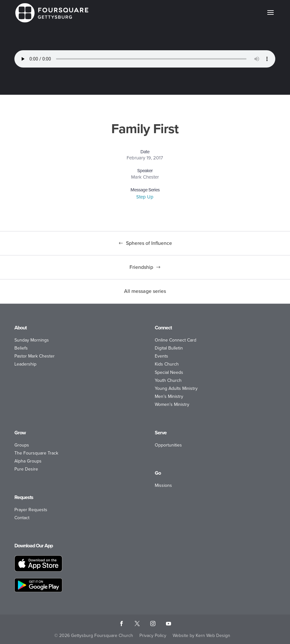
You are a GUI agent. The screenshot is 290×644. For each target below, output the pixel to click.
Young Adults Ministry (176, 388)
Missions (163, 485)
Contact (22, 518)
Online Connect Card (176, 340)
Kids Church (167, 364)
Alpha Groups (28, 461)
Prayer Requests (31, 510)
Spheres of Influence (149, 243)
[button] (270, 17)
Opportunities (168, 445)
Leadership (25, 364)
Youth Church (168, 380)
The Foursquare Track (36, 453)
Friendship (141, 267)
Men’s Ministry (169, 396)
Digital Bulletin (169, 348)
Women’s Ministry (172, 404)
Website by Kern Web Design (201, 636)
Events (161, 356)
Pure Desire (26, 469)
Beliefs (21, 348)
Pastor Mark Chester (35, 356)
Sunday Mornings (32, 340)
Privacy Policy (153, 636)
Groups (22, 445)
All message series (145, 291)
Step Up (145, 197)
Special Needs (169, 372)
